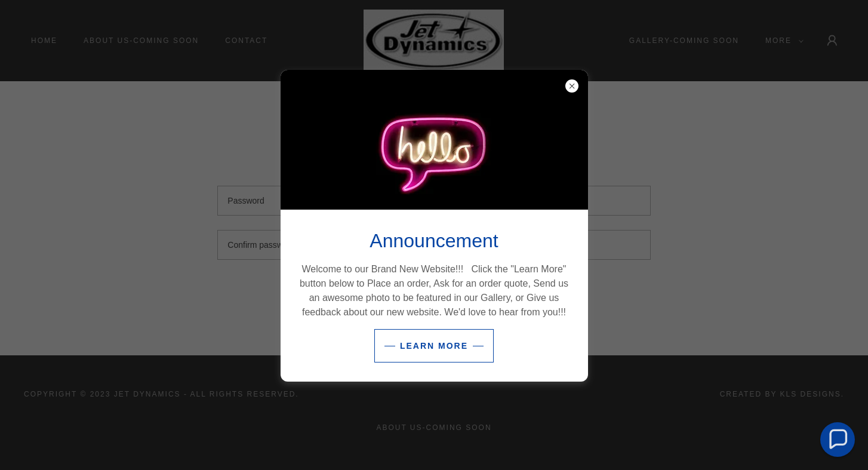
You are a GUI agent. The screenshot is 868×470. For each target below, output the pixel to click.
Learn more (434, 346)
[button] (838, 440)
